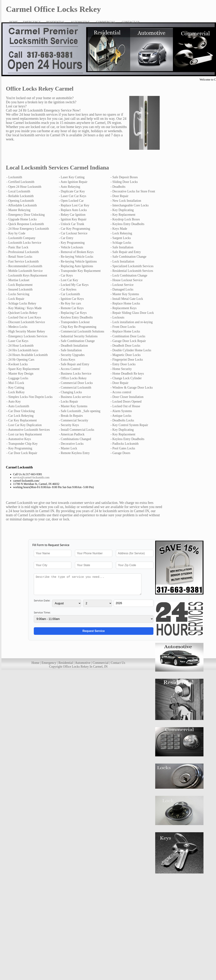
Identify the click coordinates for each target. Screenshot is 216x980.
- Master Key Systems (125, 294)
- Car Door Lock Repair (22, 453)
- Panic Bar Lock (17, 247)
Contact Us (118, 663)
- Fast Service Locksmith (23, 261)
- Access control (121, 392)
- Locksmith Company (21, 238)
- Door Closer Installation (127, 397)
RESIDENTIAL (56, 22)
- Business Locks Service (75, 374)
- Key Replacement (123, 215)
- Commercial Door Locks (76, 383)
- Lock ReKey (16, 392)
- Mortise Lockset (18, 280)
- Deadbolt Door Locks (125, 346)
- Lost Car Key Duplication (24, 425)
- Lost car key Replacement (24, 434)
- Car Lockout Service (73, 233)
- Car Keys (66, 275)
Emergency (49, 663)
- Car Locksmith (69, 294)
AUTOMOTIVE (80, 22)
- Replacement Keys (124, 308)
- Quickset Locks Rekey (22, 313)
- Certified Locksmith (20, 182)
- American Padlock (72, 434)
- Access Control (70, 369)
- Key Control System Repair (129, 425)
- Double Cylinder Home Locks (131, 350)
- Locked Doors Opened (126, 402)
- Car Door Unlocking (21, 411)
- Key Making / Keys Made (24, 308)
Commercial (101, 663)
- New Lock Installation (126, 201)
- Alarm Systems (121, 411)
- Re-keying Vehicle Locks (76, 257)
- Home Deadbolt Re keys (127, 374)
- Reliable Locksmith (20, 196)
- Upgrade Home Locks (22, 219)
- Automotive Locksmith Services (28, 430)
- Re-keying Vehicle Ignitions (78, 261)
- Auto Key (14, 402)
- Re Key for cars (70, 303)
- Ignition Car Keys (71, 299)
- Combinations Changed (75, 439)
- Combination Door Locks (128, 336)
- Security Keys (69, 425)
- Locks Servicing (18, 294)
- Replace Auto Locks (73, 210)
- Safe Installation (122, 247)
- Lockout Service (122, 285)
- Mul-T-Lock (15, 383)
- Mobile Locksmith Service (24, 271)
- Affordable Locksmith (22, 205)
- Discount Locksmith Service (26, 322)
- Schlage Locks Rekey (21, 303)
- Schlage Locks (121, 243)
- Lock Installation (122, 261)
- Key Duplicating (122, 210)
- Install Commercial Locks (76, 430)
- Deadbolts (118, 187)
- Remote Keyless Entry (74, 453)
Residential (66, 663)
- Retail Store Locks (19, 257)
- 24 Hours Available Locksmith (27, 355)
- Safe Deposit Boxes (124, 177)
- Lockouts (117, 317)
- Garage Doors (120, 453)
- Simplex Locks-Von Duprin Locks (30, 397)
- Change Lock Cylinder (126, 378)
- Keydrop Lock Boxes (125, 219)
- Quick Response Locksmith (25, 224)
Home (35, 663)
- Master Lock (68, 448)
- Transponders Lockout (74, 322)
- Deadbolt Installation (73, 346)
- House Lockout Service (127, 280)
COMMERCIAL (106, 22)
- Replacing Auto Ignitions (76, 266)
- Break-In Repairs (71, 416)
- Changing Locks (70, 392)
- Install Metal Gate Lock (127, 299)
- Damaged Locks (122, 289)
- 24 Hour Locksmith (20, 346)
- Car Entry (66, 238)
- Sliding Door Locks (124, 182)
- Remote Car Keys (71, 308)
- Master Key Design (20, 374)
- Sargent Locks (121, 238)
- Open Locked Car (71, 201)
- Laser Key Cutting (72, 177)
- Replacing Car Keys (73, 313)
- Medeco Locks (17, 327)
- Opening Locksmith (20, 201)
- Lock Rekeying (121, 233)
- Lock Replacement (19, 285)
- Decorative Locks (71, 444)
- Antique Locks (121, 416)
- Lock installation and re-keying (132, 322)
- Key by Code (16, 233)
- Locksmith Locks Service (24, 243)
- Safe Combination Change (128, 257)
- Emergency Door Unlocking (26, 215)
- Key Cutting (15, 388)
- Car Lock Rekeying (20, 416)
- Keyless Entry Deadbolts (127, 224)
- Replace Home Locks (125, 303)
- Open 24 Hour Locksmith (24, 187)
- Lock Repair (15, 299)
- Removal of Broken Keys (76, 252)
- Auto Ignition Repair (73, 182)
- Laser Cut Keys (17, 341)
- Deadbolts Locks (122, 420)
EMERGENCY (32, 22)
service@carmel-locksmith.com (31, 477)
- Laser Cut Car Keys (73, 196)
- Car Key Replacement (22, 420)
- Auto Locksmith (18, 406)
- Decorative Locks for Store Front (133, 191)
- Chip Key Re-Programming (78, 327)
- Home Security (121, 369)
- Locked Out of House (125, 406)
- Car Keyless (68, 289)
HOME (13, 22)
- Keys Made (119, 229)
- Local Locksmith (18, 191)
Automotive (83, 663)
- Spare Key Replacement (23, 369)
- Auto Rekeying (69, 187)
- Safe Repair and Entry (126, 252)
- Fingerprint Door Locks (127, 360)
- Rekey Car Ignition (72, 215)
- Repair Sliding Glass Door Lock (132, 313)
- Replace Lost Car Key (74, 205)
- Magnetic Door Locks (126, 355)
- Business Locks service (75, 397)
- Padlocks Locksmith (125, 444)
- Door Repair (119, 196)
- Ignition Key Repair (73, 219)
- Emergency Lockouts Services (27, 336)
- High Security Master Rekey (26, 331)
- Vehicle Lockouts (71, 247)
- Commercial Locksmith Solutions (81, 331)
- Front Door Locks (123, 327)
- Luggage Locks (17, 378)
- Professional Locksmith (23, 252)
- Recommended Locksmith (24, 266)
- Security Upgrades (72, 355)
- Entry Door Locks (123, 364)
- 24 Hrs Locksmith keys (22, 350)
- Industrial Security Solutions (78, 336)
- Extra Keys (67, 360)
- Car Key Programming (74, 229)
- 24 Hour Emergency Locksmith (28, 229)
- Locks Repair (68, 402)
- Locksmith (14, 177)
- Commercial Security (73, 420)
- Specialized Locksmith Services (132, 266)
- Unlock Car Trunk (72, 224)
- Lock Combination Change (129, 275)
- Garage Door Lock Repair (128, 341)
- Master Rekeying (18, 210)
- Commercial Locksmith (75, 388)
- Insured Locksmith (19, 289)
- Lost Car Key (68, 280)
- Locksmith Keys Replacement (27, 275)
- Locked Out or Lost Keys (24, 317)
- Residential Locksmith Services (132, 271)
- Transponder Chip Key (22, 444)
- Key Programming (72, 243)
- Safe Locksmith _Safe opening (80, 411)
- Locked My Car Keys (74, 285)
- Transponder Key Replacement (80, 271)
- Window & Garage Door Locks (132, 388)
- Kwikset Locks (17, 364)
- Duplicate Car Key (72, 191)
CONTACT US (131, 22)
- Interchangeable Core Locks (130, 205)
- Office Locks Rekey (73, 378)
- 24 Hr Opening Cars (20, 360)
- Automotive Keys (19, 439)
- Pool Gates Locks (123, 448)
